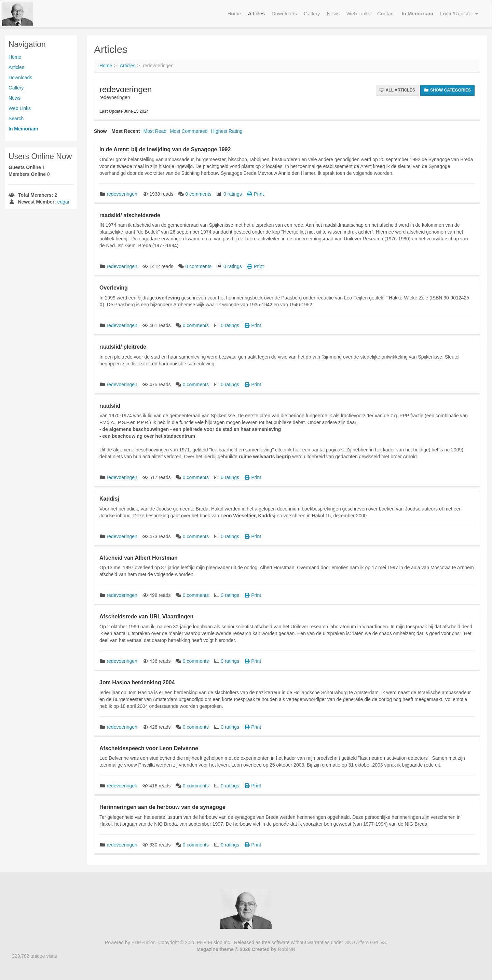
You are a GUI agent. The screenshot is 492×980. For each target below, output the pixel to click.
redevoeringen (122, 194)
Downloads (20, 78)
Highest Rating (227, 131)
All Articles (397, 90)
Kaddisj (109, 499)
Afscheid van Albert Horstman (139, 558)
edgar (64, 202)
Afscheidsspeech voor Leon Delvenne (149, 748)
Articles (16, 67)
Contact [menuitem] (386, 13)
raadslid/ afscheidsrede (130, 215)
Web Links (20, 108)
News (15, 98)
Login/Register (459, 13)
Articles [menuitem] (256, 13)
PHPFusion (144, 942)
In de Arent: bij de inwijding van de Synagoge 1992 (165, 149)
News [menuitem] (333, 13)
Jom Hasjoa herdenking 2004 (137, 682)
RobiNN (286, 949)
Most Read (155, 131)
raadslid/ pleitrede (123, 347)
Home (15, 57)
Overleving (114, 288)
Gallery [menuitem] (312, 13)
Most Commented (189, 131)
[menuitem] (418, 14)
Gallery (16, 88)
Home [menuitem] (234, 13)
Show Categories (447, 90)
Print (255, 194)
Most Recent (126, 131)
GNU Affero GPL (362, 942)
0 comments (199, 194)
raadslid (110, 406)
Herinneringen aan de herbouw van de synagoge (162, 807)
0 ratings (233, 194)
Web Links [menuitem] (358, 13)
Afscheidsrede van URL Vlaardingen (146, 617)
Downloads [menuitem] (284, 13)
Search (16, 118)
